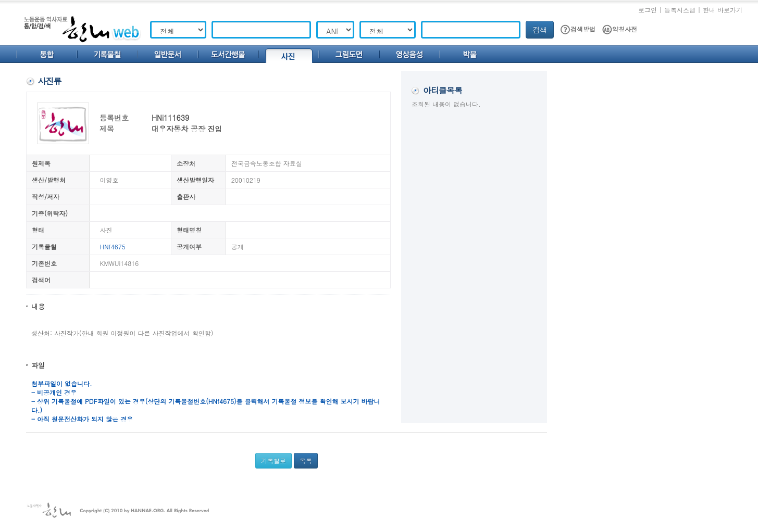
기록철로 (274, 460)
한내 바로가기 (723, 10)
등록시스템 (680, 10)
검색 (540, 30)
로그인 (648, 10)
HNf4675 (113, 246)
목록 (306, 460)
